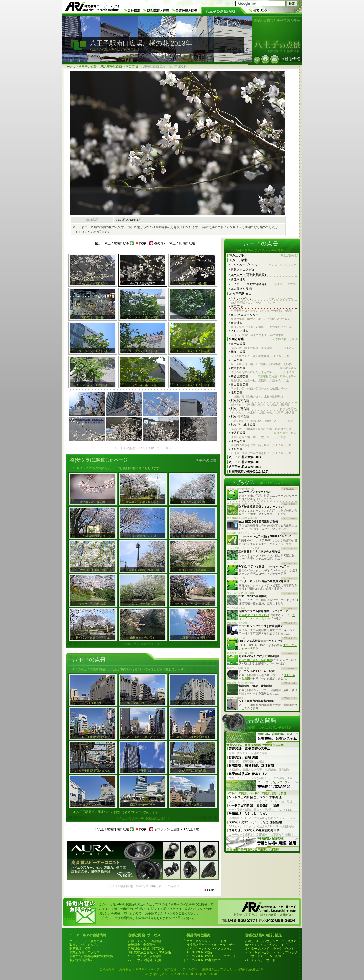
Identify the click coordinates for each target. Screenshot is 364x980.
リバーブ (267, 618)
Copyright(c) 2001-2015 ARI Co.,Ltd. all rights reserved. (182, 974)
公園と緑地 (263, 339)
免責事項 (125, 969)
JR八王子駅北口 (240, 260)
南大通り (237, 323)
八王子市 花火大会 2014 (245, 457)
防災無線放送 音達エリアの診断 (150, 952)
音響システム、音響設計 (145, 941)
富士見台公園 (240, 384)
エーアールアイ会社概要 (86, 941)
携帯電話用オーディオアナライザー (211, 945)
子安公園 (237, 360)
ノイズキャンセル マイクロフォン (209, 949)
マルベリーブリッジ (264, 265)
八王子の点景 (88, 67)
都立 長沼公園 (240, 417)
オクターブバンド (257, 949)
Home (71, 67)
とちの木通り (240, 331)
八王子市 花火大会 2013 (245, 462)
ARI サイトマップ (148, 969)
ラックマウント (284, 949)
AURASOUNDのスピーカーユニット (211, 956)
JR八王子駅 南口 (240, 294)
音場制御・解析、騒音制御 (256, 660)
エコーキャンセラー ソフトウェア (209, 941)
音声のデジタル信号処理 (254, 615)
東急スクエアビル (243, 270)
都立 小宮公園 (264, 409)
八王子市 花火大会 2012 (245, 467)
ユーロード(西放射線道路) (248, 275)
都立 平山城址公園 (243, 425)
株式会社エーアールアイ (181, 969)
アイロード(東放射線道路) (264, 284)
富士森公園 (238, 344)
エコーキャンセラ (257, 952)
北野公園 (237, 392)
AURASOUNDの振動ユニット (207, 960)
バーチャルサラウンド (260, 960)
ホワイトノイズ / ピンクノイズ (266, 945)
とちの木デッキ (264, 299)
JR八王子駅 (263, 255)
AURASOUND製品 (199, 952)
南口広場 (132, 67)
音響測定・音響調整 (142, 945)
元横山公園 (238, 352)
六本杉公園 (264, 368)
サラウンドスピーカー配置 (263, 956)
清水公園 (237, 449)
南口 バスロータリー (245, 315)
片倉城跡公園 (264, 376)
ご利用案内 (107, 969)
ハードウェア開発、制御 (145, 960)
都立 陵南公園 (240, 401)
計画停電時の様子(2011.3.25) (248, 472)
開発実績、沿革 (80, 949)
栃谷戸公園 (264, 433)
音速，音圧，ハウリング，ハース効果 (271, 941)
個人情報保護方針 (81, 960)
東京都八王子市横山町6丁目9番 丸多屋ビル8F (233, 969)
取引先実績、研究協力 (84, 945)
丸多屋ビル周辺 (241, 289)
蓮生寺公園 (238, 441)
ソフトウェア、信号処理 (145, 956)
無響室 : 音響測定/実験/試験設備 (91, 956)
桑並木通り (238, 279)
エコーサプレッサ (285, 952)
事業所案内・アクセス (84, 952)
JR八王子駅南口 (111, 67)
